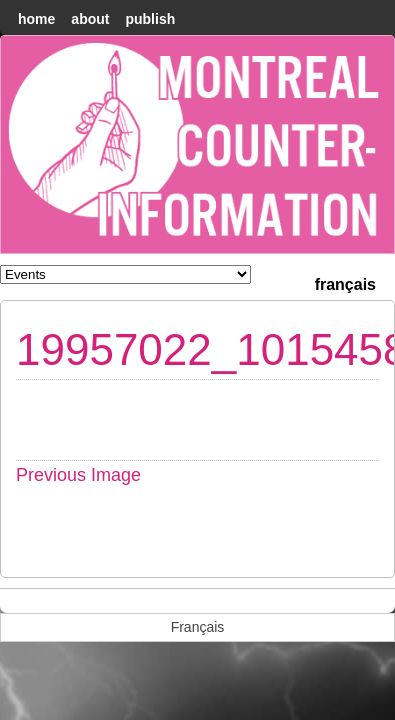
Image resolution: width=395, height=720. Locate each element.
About (90, 19)
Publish (150, 19)
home (36, 19)
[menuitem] (345, 282)
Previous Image (78, 475)
